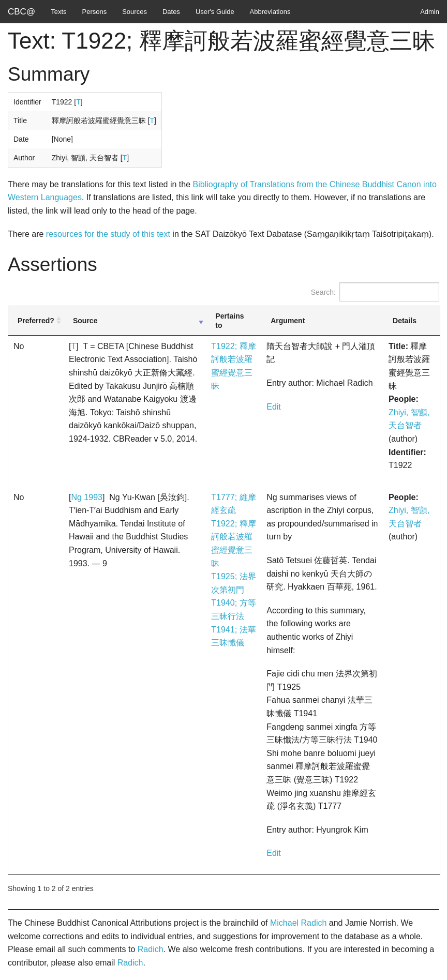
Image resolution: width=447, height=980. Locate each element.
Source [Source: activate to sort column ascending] (85, 321)
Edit (274, 407)
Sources (135, 12)
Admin (430, 12)
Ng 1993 (87, 497)
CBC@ (21, 12)
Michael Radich (298, 923)
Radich (151, 949)
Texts (58, 12)
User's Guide (215, 12)
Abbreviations (270, 12)
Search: (375, 292)
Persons (95, 12)
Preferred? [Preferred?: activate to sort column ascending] (36, 321)
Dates (171, 12)
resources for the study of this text (108, 234)
